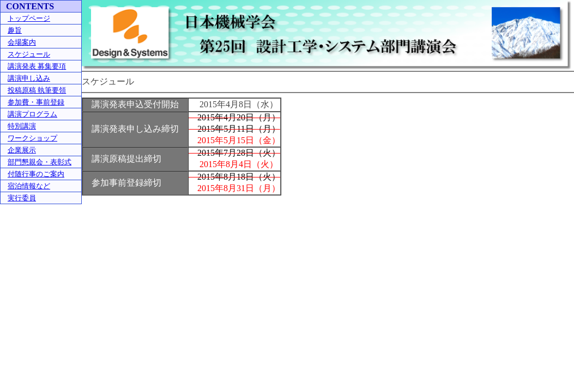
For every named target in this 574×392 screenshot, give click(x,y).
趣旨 (15, 30)
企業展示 (22, 150)
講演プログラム (32, 114)
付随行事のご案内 (36, 174)
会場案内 (22, 42)
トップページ (29, 18)
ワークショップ (32, 138)
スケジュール (29, 54)
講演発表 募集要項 (37, 66)
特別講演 (22, 126)
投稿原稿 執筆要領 (37, 90)
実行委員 (22, 198)
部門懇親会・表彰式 (40, 162)
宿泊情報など (29, 186)
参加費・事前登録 (36, 102)
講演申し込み (29, 78)
